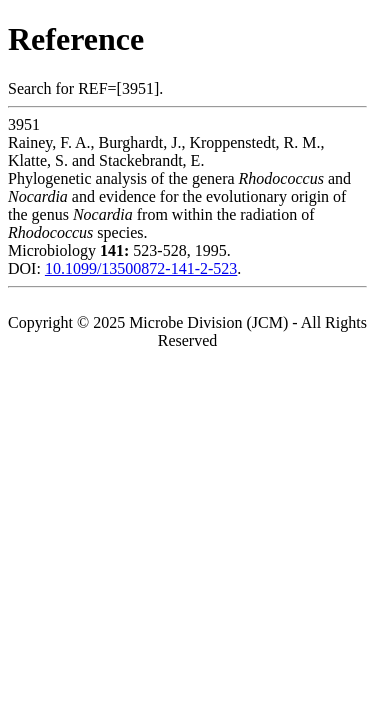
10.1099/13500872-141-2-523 (141, 268)
